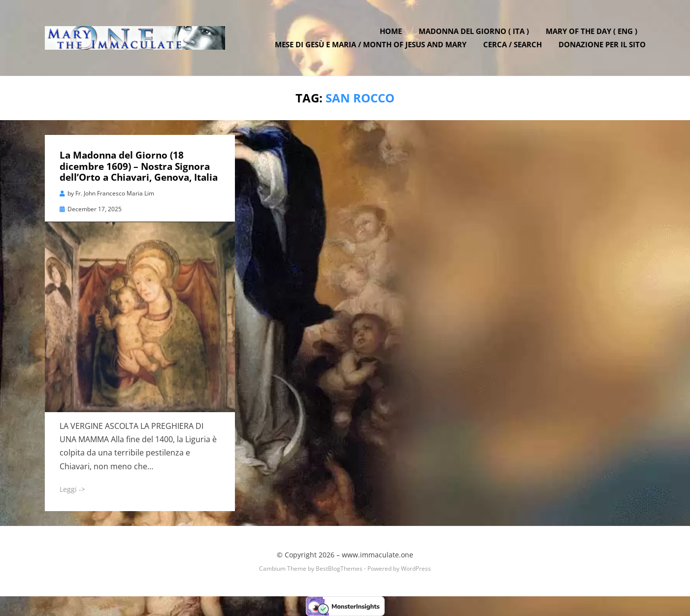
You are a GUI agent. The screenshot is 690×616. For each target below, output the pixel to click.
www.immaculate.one (378, 555)
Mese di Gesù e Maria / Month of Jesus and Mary (371, 44)
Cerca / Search (512, 44)
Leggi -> (72, 489)
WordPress (416, 568)
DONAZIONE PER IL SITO (602, 44)
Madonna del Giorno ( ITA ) (474, 31)
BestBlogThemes (339, 568)
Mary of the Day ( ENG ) (591, 31)
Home (391, 31)
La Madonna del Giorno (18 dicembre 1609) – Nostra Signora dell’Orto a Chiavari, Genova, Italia (139, 166)
